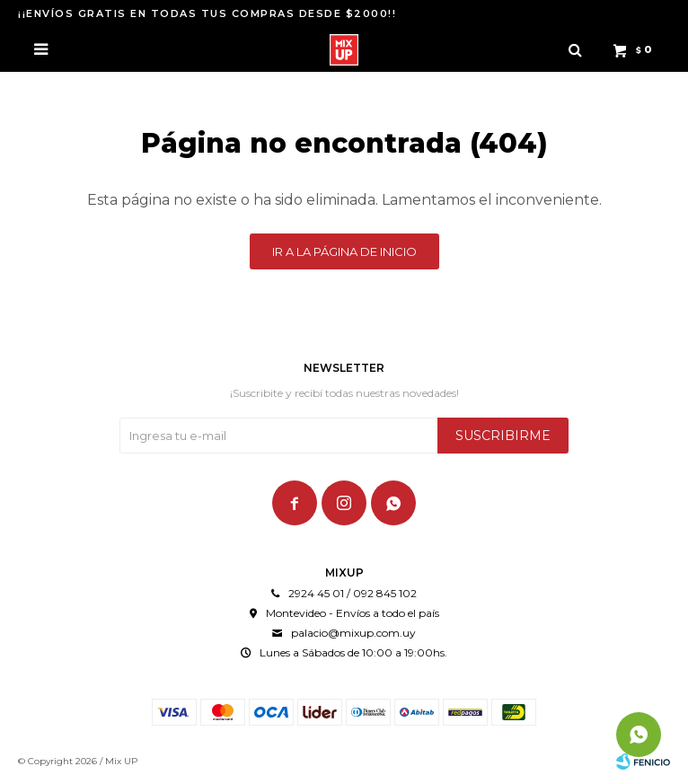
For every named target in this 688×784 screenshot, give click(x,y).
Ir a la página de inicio (344, 251)
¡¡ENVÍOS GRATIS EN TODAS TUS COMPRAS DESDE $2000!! (207, 13)
